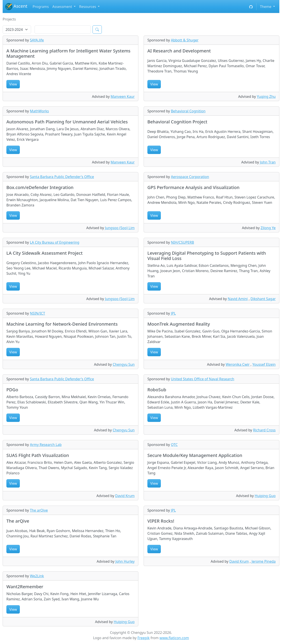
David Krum (125, 496)
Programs (41, 7)
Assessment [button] (63, 7)
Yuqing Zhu (266, 97)
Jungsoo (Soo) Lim (120, 228)
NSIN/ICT (38, 313)
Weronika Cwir (238, 364)
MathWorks (39, 111)
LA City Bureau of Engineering (55, 242)
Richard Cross (264, 430)
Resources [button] (88, 7)
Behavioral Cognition (188, 111)
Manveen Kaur (123, 97)
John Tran (268, 162)
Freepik (144, 638)
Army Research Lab (46, 445)
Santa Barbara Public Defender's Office (62, 177)
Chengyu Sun (124, 364)
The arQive (39, 510)
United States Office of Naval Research (203, 379)
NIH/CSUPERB (183, 242)
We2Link (37, 576)
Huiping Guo (265, 496)
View (13, 84)
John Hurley (125, 561)
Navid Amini (238, 299)
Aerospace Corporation (190, 177)
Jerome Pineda (264, 561)
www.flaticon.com (174, 638)
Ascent (16, 7)
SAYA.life (37, 40)
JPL (173, 313)
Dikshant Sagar (263, 299)
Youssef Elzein (264, 364)
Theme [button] (266, 7)
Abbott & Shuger (185, 40)
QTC (174, 445)
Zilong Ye (268, 228)
